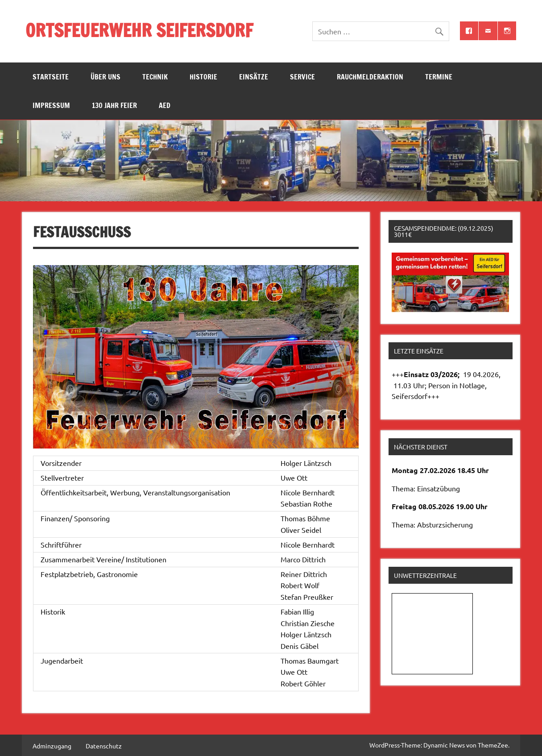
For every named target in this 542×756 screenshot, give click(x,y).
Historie (203, 77)
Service (302, 77)
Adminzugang (52, 746)
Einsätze (254, 77)
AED (165, 105)
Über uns (106, 77)
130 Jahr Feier (114, 105)
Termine (439, 77)
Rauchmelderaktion (370, 77)
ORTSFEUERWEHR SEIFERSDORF (139, 30)
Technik (155, 77)
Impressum (51, 105)
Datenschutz (104, 746)
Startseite (51, 77)
